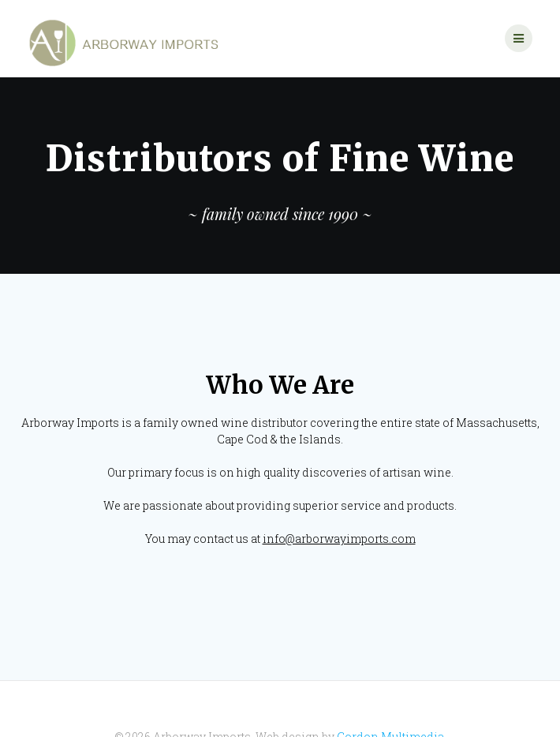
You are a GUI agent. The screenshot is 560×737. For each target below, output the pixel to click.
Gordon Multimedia (390, 700)
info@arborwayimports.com (339, 501)
